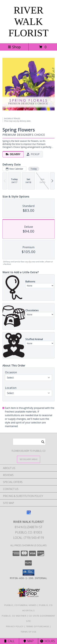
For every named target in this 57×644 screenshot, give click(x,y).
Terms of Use (29, 632)
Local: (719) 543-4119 (29, 538)
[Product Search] (29, 442)
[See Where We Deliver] (29, 459)
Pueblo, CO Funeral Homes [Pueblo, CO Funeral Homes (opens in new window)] (21, 605)
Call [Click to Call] (9, 641)
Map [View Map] (29, 641)
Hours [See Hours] (47, 641)
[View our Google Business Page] (29, 514)
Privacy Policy (15, 626)
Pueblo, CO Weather (14, 616)
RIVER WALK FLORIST (29, 22)
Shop (14, 47)
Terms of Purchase (38, 626)
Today (34, 169)
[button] (28, 572)
